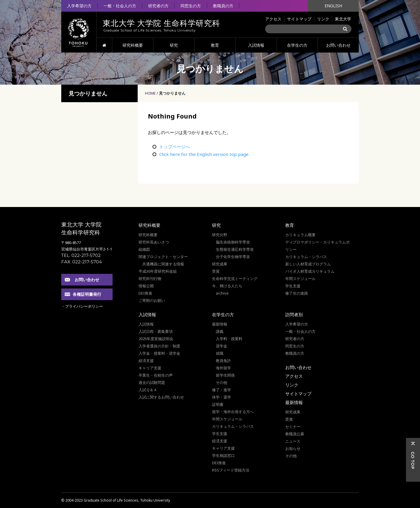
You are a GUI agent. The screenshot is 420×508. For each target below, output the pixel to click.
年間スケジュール (300, 279)
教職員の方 (223, 6)
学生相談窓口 (223, 455)
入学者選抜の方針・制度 (159, 346)
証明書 (218, 404)
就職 (220, 353)
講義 (220, 331)
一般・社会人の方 (120, 6)
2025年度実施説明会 (156, 339)
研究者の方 (158, 6)
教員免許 (223, 361)
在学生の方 (297, 45)
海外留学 (223, 368)
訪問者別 (294, 314)
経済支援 (146, 361)
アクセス (273, 19)
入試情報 (256, 45)
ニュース (293, 441)
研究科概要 (133, 45)
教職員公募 (295, 434)
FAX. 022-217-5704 (82, 262)
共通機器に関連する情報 (163, 264)
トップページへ (175, 147)
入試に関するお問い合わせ (161, 397)
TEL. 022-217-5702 (81, 255)
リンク (323, 19)
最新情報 (220, 324)
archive (222, 293)
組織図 (144, 249)
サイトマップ (299, 19)
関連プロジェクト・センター (163, 257)
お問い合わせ (338, 45)
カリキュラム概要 (300, 235)
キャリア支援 (150, 368)
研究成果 (220, 264)
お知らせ (293, 448)
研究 (174, 45)
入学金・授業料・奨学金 (159, 353)
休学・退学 (222, 397)
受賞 (216, 271)
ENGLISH (333, 6)
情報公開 (146, 286)
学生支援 (293, 286)
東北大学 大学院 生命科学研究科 (81, 228)
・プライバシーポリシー (82, 306)
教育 (215, 45)
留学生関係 (225, 375)
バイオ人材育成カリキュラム (310, 271)
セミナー (293, 427)
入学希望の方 (79, 6)
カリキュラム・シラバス (306, 257)
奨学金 (222, 346)
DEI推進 (145, 293)
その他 (222, 382)
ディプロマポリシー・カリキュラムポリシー (317, 246)
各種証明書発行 (87, 294)
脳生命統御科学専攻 (233, 242)
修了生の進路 (297, 293)
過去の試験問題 (152, 382)
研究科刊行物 (150, 279)
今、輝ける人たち (227, 286)
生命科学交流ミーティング (235, 279)
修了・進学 (222, 390)
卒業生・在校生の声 (156, 375)
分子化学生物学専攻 (233, 257)
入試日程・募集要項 (156, 331)
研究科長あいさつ (154, 242)
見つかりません (172, 93)
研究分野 (220, 235)
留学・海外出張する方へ (233, 412)
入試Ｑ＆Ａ (148, 390)
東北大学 (343, 19)
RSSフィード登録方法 (231, 470)
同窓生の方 (191, 6)
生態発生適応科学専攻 (235, 249)
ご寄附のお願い (152, 300)
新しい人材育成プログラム (308, 264)
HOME (104, 45)
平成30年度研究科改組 (158, 271)
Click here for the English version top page (204, 154)
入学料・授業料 (229, 339)
